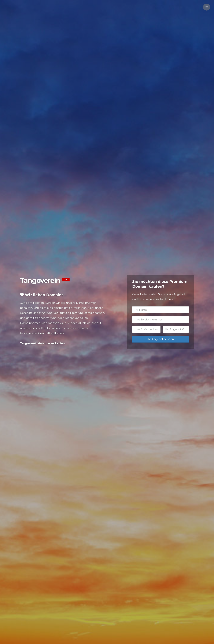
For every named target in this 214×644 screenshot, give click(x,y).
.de (66, 279)
